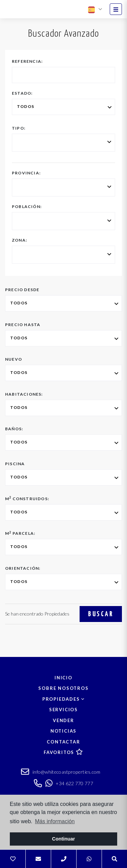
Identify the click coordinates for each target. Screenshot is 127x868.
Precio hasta (23, 325)
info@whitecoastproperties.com (61, 773)
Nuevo (14, 359)
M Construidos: (27, 499)
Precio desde (22, 290)
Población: (27, 207)
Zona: (19, 240)
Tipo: (19, 128)
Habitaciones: (24, 394)
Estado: (22, 93)
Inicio (63, 678)
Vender (63, 720)
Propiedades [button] (63, 699)
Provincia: (26, 173)
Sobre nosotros (63, 688)
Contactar (63, 742)
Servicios (63, 710)
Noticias (63, 731)
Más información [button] (55, 821)
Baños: (14, 429)
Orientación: (23, 568)
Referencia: (27, 61)
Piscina (15, 464)
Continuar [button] (64, 839)
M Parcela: (20, 533)
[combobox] (63, 143)
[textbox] (18, 143)
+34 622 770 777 (69, 783)
